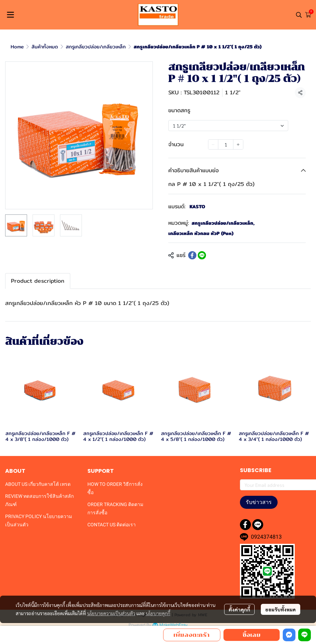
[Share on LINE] (202, 255)
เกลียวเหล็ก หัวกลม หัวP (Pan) (201, 233)
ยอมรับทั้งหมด (281, 609)
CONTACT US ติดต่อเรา (112, 525)
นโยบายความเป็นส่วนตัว (111, 613)
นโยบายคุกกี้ (158, 613)
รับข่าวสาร (259, 502)
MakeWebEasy (173, 625)
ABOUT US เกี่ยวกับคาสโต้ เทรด (38, 484)
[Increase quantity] (238, 144)
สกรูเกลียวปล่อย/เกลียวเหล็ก (96, 47)
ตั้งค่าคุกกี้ (239, 609)
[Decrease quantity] (213, 144)
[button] (299, 15)
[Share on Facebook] (192, 255)
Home (17, 47)
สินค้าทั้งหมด (45, 47)
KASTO (197, 207)
